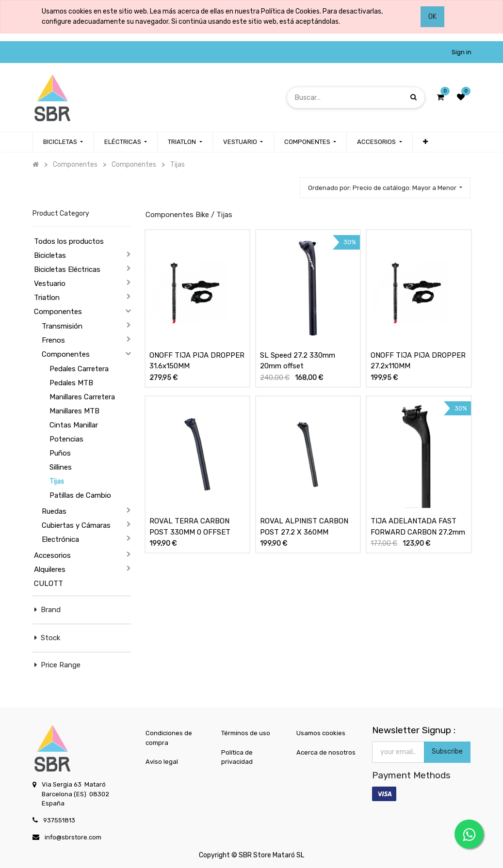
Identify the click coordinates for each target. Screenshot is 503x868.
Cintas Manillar (74, 425)
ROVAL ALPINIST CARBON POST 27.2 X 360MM (304, 527)
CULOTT (49, 584)
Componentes (58, 312)
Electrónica (60, 539)
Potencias (66, 439)
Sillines (61, 467)
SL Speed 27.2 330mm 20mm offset (298, 361)
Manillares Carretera (82, 397)
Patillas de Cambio (80, 495)
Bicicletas (50, 255)
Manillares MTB (74, 411)
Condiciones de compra (169, 738)
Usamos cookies (321, 733)
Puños (60, 453)
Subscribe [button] (447, 751)
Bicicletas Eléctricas (67, 269)
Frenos (53, 340)
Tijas (57, 481)
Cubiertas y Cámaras (76, 525)
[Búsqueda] (414, 97)
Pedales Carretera (79, 369)
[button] (425, 142)
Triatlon (47, 298)
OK (432, 17)
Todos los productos (69, 241)
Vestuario (50, 284)
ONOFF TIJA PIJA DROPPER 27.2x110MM (418, 361)
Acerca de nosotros (326, 752)
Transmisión (62, 326)
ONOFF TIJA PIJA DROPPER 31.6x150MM (197, 361)
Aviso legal (162, 762)
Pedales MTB (71, 383)
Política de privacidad (237, 757)
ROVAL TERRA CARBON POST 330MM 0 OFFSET (190, 527)
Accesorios (52, 555)
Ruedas (54, 511)
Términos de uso (246, 733)
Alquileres (50, 569)
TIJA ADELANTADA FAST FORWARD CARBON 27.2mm (418, 527)
